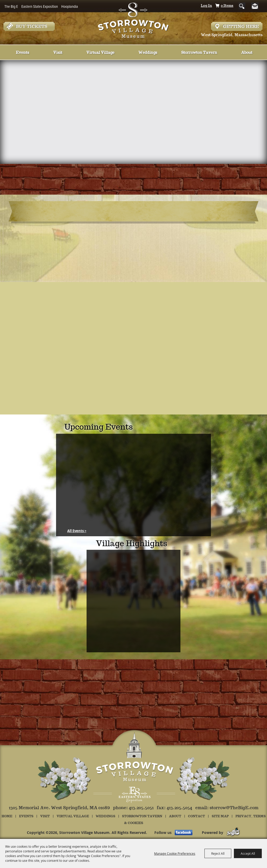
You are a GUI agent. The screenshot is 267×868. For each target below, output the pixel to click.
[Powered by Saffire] (233, 832)
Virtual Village (100, 53)
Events (23, 53)
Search (242, 6)
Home (7, 816)
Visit (58, 53)
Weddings (148, 53)
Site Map (220, 816)
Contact (196, 816)
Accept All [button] (248, 853)
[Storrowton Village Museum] (134, 19)
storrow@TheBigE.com (234, 808)
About (247, 53)
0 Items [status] (227, 6)
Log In (206, 6)
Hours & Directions (237, 26)
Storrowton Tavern (199, 53)
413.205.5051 (141, 808)
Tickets (29, 26)
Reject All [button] (218, 853)
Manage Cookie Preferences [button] (175, 853)
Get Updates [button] (257, 6)
